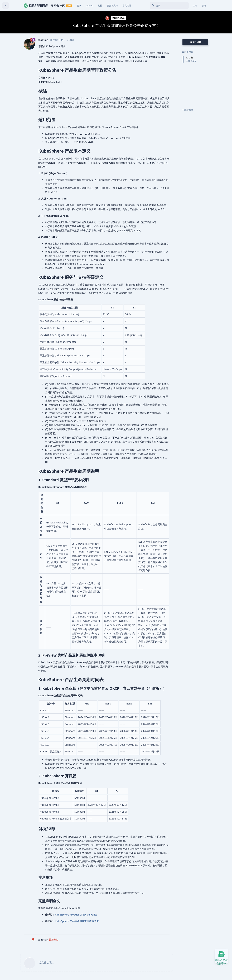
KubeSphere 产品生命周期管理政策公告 (77, 921)
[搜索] (169, 6)
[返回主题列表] (6, 6)
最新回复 (188, 110)
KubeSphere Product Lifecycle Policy (76, 915)
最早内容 (188, 52)
